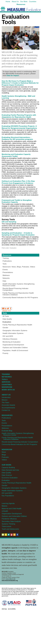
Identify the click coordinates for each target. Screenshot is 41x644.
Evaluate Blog (7, 431)
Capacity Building (8, 468)
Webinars (5, 428)
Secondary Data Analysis (11, 521)
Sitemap (4, 609)
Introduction (6, 397)
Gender (5, 485)
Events (4, 423)
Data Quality (6, 473)
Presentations (7, 426)
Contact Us (6, 410)
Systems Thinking (8, 524)
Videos (4, 460)
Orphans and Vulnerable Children (14, 516)
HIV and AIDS (7, 493)
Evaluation (6, 480)
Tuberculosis (6, 526)
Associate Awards (8, 405)
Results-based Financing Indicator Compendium (20, 442)
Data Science (7, 475)
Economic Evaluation (10, 478)
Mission (5, 400)
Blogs (4, 455)
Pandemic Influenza (9, 519)
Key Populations (8, 496)
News (4, 452)
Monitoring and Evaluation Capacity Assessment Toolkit (16, 155)
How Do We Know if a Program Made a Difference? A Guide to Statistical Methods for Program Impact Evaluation (20, 83)
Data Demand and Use (10, 470)
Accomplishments (8, 408)
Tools (5, 313)
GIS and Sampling (9, 222)
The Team (5, 403)
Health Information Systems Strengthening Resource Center (18, 434)
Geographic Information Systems (14, 488)
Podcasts (5, 457)
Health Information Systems (12, 491)
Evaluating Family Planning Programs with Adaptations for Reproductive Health (19, 116)
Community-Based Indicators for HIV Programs (19, 444)
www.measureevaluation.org (10, 581)
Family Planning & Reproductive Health (16, 483)
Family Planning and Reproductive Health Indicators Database (17, 438)
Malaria (5, 506)
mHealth (5, 511)
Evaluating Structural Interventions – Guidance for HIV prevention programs (17, 138)
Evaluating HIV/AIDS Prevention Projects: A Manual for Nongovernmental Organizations (19, 127)
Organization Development (12, 514)
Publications (6, 418)
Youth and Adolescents (10, 529)
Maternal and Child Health (12, 509)
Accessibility (12, 609)
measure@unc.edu (10, 579)
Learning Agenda (8, 503)
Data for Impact (13, 76)
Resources (7, 255)
